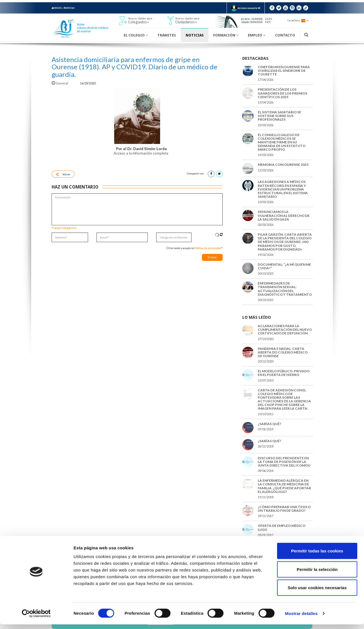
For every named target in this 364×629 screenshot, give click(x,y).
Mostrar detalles (301, 618)
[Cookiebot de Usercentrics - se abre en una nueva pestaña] (36, 618)
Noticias (69, 8)
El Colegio (136, 35)
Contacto (285, 35)
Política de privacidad (208, 248)
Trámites (167, 35)
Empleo (257, 35)
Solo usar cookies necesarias (317, 592)
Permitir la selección (317, 574)
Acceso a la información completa (141, 153)
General (60, 83)
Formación (226, 35)
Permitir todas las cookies (317, 555)
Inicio (57, 8)
